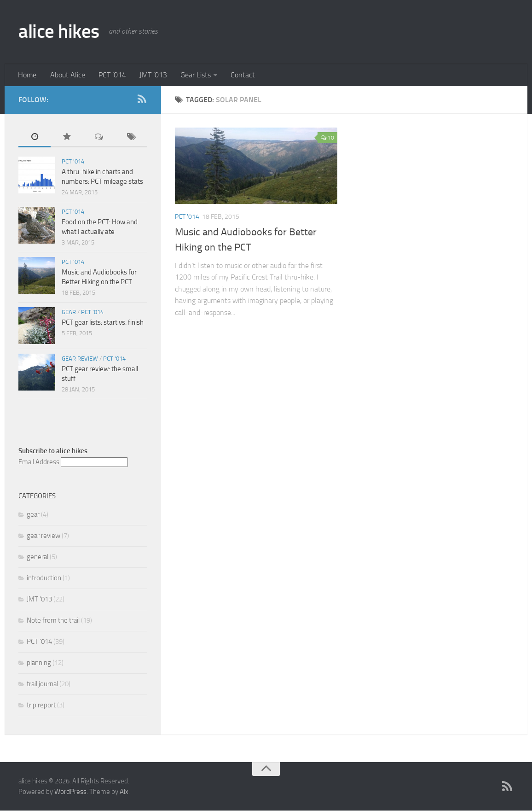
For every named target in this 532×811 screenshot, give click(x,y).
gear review (80, 359)
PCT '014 (187, 217)
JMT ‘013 (151, 75)
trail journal (42, 684)
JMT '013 (39, 600)
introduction (44, 578)
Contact (240, 75)
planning (39, 663)
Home (27, 75)
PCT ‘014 (111, 75)
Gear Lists (193, 75)
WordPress (70, 792)
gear (69, 312)
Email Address (39, 462)
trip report (41, 706)
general (38, 557)
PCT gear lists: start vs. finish (103, 323)
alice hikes (60, 31)
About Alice (67, 75)
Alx (124, 792)
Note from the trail (53, 621)
